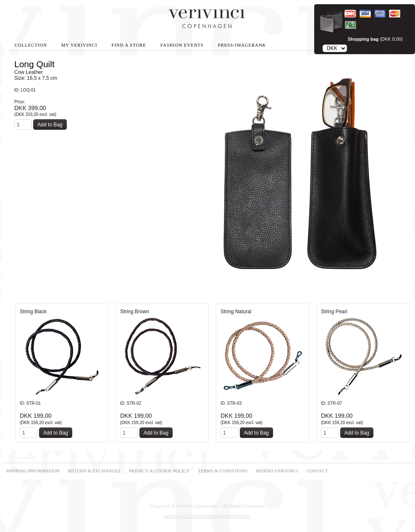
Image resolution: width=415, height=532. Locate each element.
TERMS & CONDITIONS (223, 471)
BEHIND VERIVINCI (277, 471)
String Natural (236, 312)
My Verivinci (79, 45)
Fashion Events (182, 45)
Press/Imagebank (242, 45)
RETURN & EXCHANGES (94, 471)
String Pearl (334, 312)
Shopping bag (363, 39)
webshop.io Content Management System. (207, 516)
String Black (33, 312)
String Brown (135, 312)
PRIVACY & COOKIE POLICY (159, 471)
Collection (31, 45)
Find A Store (129, 45)
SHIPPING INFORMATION (33, 471)
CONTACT (317, 471)
